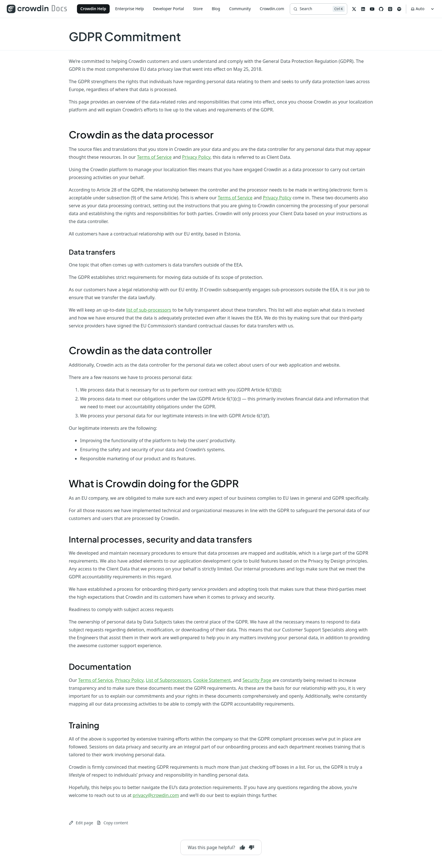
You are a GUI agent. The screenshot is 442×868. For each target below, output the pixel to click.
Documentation (100, 666)
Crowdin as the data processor (141, 135)
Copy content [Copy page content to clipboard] (112, 823)
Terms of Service (154, 157)
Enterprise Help (130, 9)
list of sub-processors (149, 310)
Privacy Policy (196, 157)
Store (198, 9)
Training (84, 725)
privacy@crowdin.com (156, 795)
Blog (216, 9)
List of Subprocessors (168, 680)
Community (240, 9)
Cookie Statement (212, 680)
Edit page (81, 823)
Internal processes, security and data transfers (160, 539)
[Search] (318, 9)
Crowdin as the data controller (140, 350)
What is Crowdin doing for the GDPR (154, 483)
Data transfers (92, 252)
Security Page (257, 680)
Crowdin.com (272, 9)
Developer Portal (168, 9)
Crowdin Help (93, 9)
